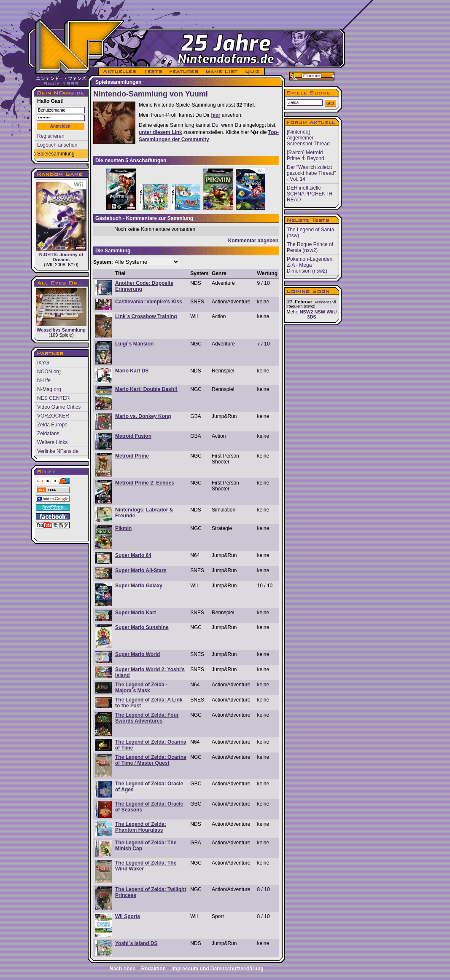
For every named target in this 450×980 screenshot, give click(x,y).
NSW (320, 312)
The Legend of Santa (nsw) (310, 233)
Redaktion (154, 969)
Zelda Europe (52, 425)
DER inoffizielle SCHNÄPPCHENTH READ (310, 194)
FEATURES (184, 72)
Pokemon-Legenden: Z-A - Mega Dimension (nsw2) (310, 265)
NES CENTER (53, 398)
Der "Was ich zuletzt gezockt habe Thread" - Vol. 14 (311, 173)
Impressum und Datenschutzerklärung (217, 969)
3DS (311, 317)
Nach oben (123, 969)
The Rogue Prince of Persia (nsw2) (310, 247)
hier (216, 115)
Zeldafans (48, 434)
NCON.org (49, 372)
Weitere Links (52, 442)
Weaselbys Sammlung (61, 310)
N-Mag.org (49, 389)
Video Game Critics (59, 407)
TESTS (152, 72)
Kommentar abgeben (253, 241)
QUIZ (253, 72)
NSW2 (307, 312)
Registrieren (51, 136)
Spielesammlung (56, 154)
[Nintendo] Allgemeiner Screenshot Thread (308, 138)
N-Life (44, 380)
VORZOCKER (53, 416)
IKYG (43, 363)
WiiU (331, 312)
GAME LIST (222, 72)
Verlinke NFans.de (58, 451)
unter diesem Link (160, 132)
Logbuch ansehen (57, 145)
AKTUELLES (119, 72)
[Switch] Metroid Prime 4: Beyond (306, 155)
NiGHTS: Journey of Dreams (61, 221)
